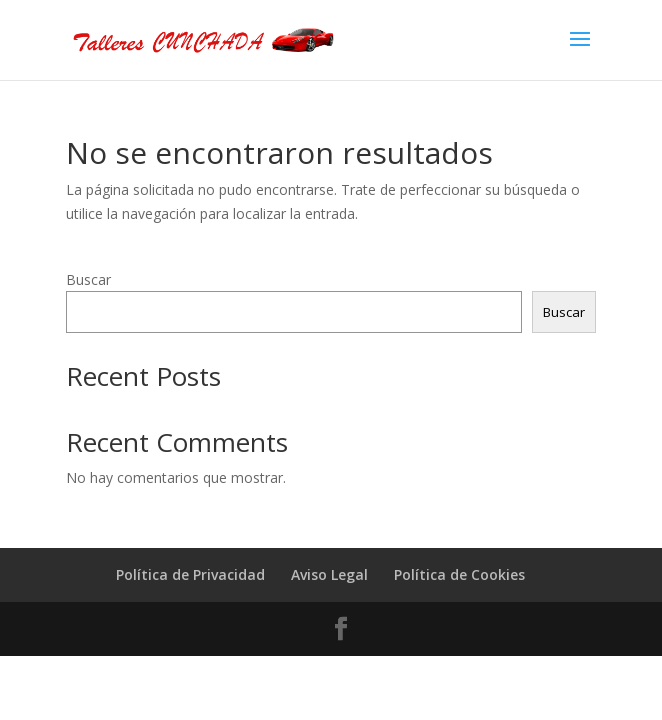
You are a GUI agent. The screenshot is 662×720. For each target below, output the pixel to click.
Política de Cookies (459, 574)
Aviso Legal (329, 574)
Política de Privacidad (190, 574)
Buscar (88, 279)
